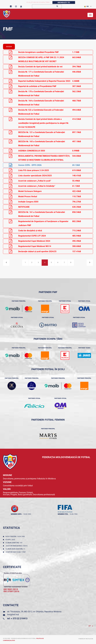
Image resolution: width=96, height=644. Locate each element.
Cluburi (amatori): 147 (14, 543)
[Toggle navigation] (90, 15)
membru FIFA (63, 514)
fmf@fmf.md (13, 615)
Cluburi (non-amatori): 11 (16, 549)
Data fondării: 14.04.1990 (15, 537)
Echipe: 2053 (11, 540)
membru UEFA (16, 514)
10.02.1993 (27, 514)
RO (86, 6)
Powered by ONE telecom (86, 639)
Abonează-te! (64, 2)
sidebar (9, 47)
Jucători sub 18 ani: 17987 (16, 552)
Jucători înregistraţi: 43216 (17, 546)
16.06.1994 (73, 514)
